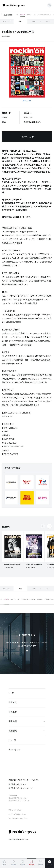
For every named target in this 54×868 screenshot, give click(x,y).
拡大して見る (27, 100)
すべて (16, 15)
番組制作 (40, 600)
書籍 (34, 21)
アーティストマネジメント (44, 15)
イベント (29, 15)
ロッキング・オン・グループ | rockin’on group (14, 5)
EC (34, 15)
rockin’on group (22, 832)
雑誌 (20, 21)
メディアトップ (7, 21)
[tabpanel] (27, 72)
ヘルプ (47, 21)
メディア (22, 15)
